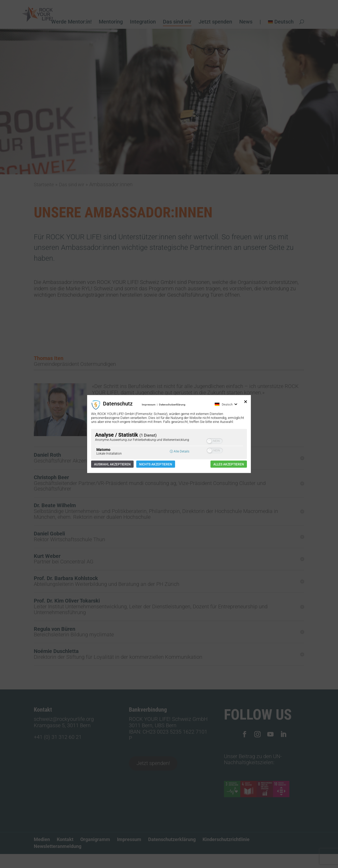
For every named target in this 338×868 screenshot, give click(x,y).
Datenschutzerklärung (172, 405)
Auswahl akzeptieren (112, 464)
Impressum (149, 405)
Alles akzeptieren (229, 464)
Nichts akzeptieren (156, 464)
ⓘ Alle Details (180, 451)
